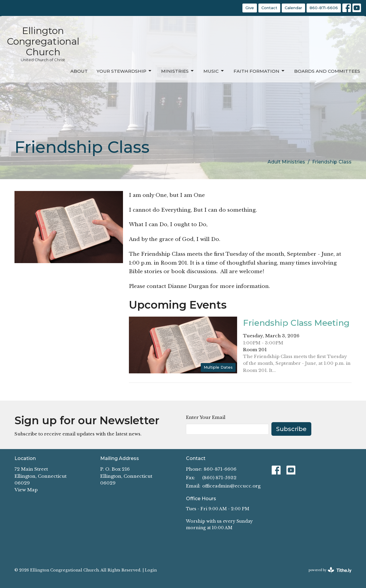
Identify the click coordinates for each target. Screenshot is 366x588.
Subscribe (291, 429)
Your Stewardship (124, 71)
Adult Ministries (286, 162)
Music (214, 71)
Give (250, 8)
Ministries (178, 71)
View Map (26, 490)
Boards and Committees (327, 71)
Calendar (293, 8)
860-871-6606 (324, 8)
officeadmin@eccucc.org (231, 486)
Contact (269, 8)
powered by (330, 570)
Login (151, 570)
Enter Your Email (206, 417)
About (79, 71)
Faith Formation (259, 71)
